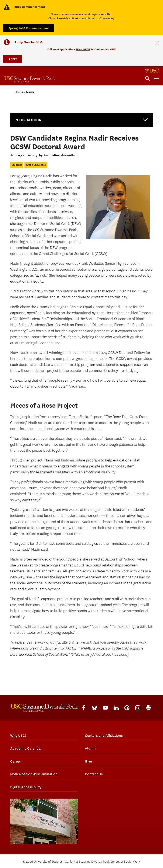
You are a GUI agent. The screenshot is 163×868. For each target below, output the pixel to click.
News (30, 92)
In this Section (81, 120)
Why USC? (18, 736)
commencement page (83, 14)
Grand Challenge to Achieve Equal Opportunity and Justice (85, 307)
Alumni (91, 748)
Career (16, 761)
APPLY (13, 59)
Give (88, 761)
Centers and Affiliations (104, 736)
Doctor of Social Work (52, 224)
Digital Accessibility (26, 787)
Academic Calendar (26, 748)
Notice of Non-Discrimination (34, 774)
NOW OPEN (83, 49)
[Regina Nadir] (118, 207)
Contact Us (94, 774)
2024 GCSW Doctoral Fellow (122, 353)
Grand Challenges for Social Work (66, 254)
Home (19, 92)
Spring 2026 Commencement (29, 28)
